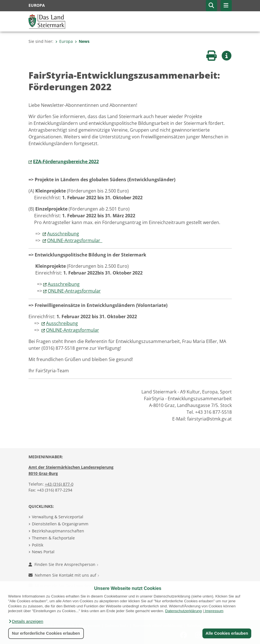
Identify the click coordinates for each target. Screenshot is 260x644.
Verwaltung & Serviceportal (58, 517)
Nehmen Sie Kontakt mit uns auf (64, 575)
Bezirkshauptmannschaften (58, 531)
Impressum (214, 611)
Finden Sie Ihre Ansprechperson (63, 564)
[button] (26, 621)
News (82, 41)
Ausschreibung (63, 234)
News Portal (43, 552)
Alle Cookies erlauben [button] (227, 633)
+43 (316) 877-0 (59, 484)
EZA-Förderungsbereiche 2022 (66, 161)
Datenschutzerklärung (183, 611)
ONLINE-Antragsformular (75, 240)
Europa (64, 41)
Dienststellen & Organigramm (60, 524)
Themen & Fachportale (53, 538)
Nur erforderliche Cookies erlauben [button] (46, 633)
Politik (38, 545)
